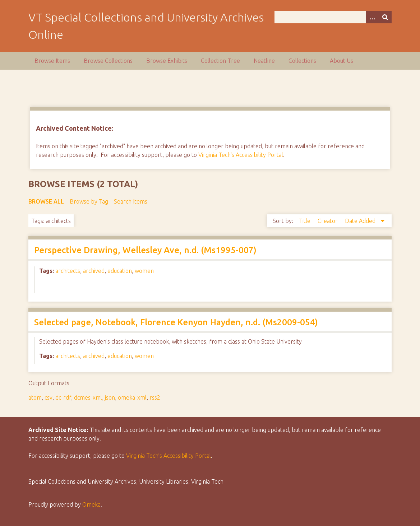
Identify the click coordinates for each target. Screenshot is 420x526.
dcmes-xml (88, 397)
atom (35, 397)
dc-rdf (63, 397)
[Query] (333, 17)
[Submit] (385, 17)
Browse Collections (108, 61)
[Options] (372, 17)
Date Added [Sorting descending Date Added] (361, 221)
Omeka (91, 504)
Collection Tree (220, 61)
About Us (341, 61)
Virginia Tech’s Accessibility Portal (169, 456)
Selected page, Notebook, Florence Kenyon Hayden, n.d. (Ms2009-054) (176, 322)
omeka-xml (132, 397)
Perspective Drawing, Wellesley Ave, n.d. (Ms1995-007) (145, 250)
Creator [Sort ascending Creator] (328, 221)
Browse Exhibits (167, 61)
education (120, 271)
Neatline (264, 61)
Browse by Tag (89, 201)
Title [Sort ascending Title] (305, 221)
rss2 (155, 397)
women (144, 271)
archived (94, 271)
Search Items (131, 201)
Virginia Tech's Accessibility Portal (241, 155)
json (110, 397)
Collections (302, 61)
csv (49, 397)
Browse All (46, 201)
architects (68, 271)
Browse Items (52, 61)
